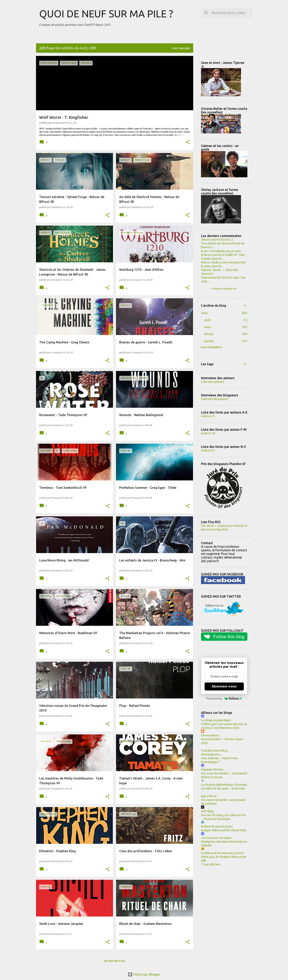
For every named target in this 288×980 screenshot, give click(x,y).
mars (208, 327)
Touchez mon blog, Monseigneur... (214, 752)
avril (207, 320)
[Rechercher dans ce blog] (231, 13)
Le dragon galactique (216, 720)
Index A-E (208, 416)
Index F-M (208, 433)
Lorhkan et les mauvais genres (222, 853)
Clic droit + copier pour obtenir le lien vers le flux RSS (224, 528)
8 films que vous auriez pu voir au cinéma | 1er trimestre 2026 (224, 726)
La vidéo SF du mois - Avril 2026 (223, 789)
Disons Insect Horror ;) (217, 240)
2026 (204, 313)
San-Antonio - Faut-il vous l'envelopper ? (219, 760)
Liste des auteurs (213, 382)
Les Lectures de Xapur (216, 838)
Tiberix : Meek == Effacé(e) (220, 270)
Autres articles (115, 961)
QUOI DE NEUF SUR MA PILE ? (106, 14)
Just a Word (209, 796)
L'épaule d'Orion (212, 770)
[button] (188, 143)
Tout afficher (181, 48)
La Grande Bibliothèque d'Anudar (224, 785)
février (209, 334)
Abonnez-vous (224, 686)
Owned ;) (207, 274)
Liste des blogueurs (214, 399)
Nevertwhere (210, 735)
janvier (209, 341)
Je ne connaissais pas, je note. (221, 251)
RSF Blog (207, 811)
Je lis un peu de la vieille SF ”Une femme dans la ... (223, 257)
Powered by (224, 698)
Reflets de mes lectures (217, 826)
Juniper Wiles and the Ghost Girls (224, 830)
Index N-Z (208, 450)
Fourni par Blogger (144, 974)
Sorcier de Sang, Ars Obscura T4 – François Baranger (223, 817)
